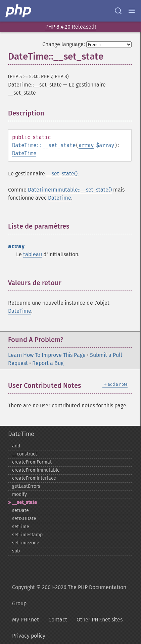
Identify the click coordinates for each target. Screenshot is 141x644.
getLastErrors (26, 486)
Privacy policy (29, 636)
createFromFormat (32, 462)
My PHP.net (26, 620)
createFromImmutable (36, 470)
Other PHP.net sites (100, 620)
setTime (21, 527)
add (16, 446)
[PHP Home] (19, 11)
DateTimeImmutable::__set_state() (70, 190)
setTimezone (26, 543)
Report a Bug (48, 363)
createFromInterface (34, 478)
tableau (33, 254)
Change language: (64, 44)
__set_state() (62, 174)
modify (19, 494)
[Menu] (132, 11)
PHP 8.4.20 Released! (71, 27)
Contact (58, 620)
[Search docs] (118, 11)
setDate (20, 511)
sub (16, 551)
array (86, 145)
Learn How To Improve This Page (47, 355)
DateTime (24, 153)
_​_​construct (25, 454)
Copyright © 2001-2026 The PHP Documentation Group (69, 595)
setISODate (24, 519)
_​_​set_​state (25, 502)
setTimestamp (27, 535)
